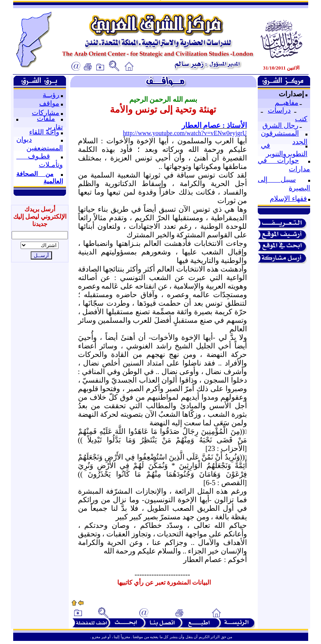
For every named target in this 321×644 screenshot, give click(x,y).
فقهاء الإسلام (288, 198)
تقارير (55, 127)
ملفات (46, 118)
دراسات (279, 110)
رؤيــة (51, 95)
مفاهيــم (287, 103)
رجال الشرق (280, 125)
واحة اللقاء (44, 132)
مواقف (49, 103)
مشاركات (46, 113)
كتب (301, 119)
